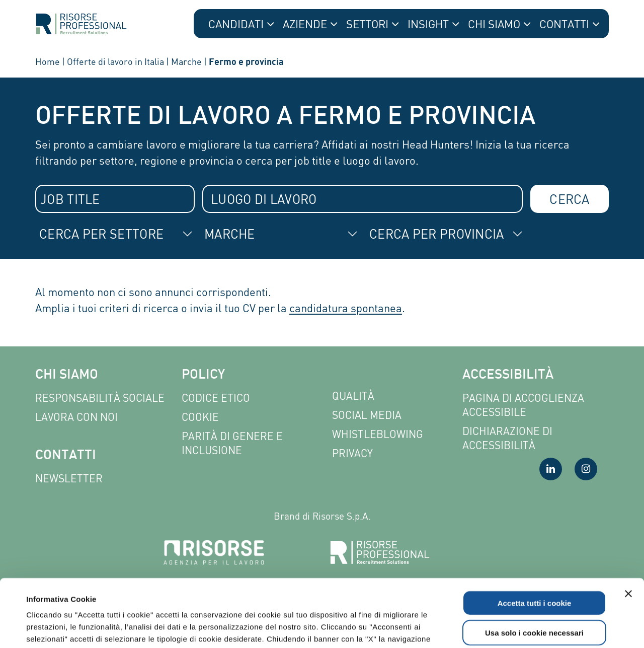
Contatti (66, 456)
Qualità (353, 396)
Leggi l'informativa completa (262, 587)
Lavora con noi (76, 417)
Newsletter (69, 479)
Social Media (367, 415)
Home (48, 61)
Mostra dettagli (429, 628)
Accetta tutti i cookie (535, 539)
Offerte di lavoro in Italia (115, 61)
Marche (186, 61)
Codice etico (216, 398)
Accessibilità (508, 375)
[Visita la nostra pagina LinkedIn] (551, 469)
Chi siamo (67, 375)
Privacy (352, 453)
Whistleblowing (378, 434)
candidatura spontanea (346, 308)
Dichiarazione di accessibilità (507, 438)
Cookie (200, 417)
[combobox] (115, 199)
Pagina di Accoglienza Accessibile (523, 405)
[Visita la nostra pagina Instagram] (586, 469)
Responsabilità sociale (100, 398)
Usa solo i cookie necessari (534, 569)
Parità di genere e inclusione (232, 443)
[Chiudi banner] (628, 530)
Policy (203, 375)
